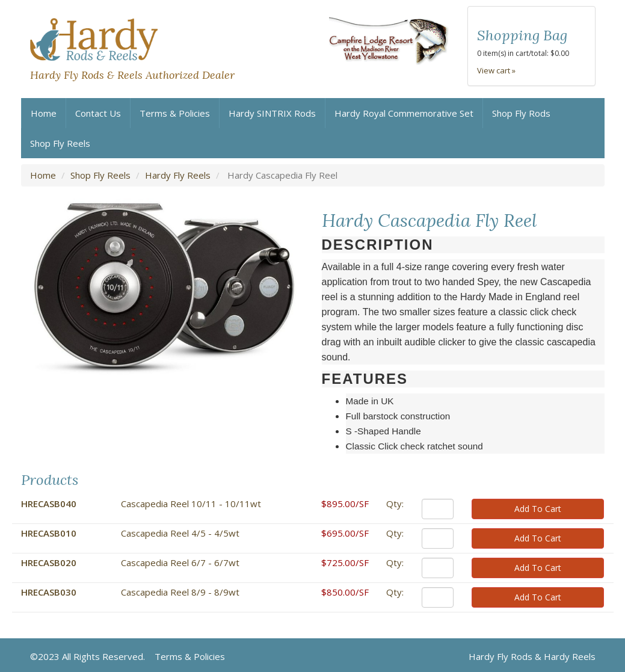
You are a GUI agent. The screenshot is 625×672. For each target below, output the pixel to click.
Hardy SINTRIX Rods (272, 113)
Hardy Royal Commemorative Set (404, 113)
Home (44, 113)
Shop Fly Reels (60, 143)
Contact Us (98, 113)
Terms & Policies (175, 113)
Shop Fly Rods (521, 113)
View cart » (496, 70)
